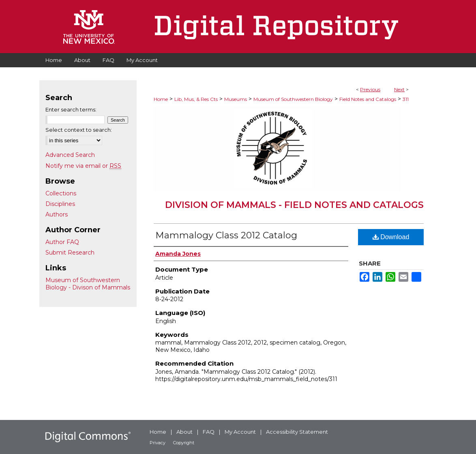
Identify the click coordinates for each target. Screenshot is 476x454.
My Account (240, 432)
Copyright (184, 443)
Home (161, 99)
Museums (236, 99)
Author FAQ (62, 242)
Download (391, 237)
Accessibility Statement (297, 432)
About (184, 432)
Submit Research (70, 253)
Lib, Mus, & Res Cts (196, 99)
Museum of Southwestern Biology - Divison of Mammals (88, 284)
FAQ (209, 432)
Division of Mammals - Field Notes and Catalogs (294, 205)
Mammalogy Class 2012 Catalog (226, 235)
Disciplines (60, 204)
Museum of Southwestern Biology (293, 99)
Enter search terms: (71, 109)
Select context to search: (79, 130)
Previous (370, 89)
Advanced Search (70, 155)
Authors (57, 214)
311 (406, 99)
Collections (61, 193)
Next (399, 89)
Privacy (158, 443)
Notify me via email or (83, 166)
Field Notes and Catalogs (368, 99)
